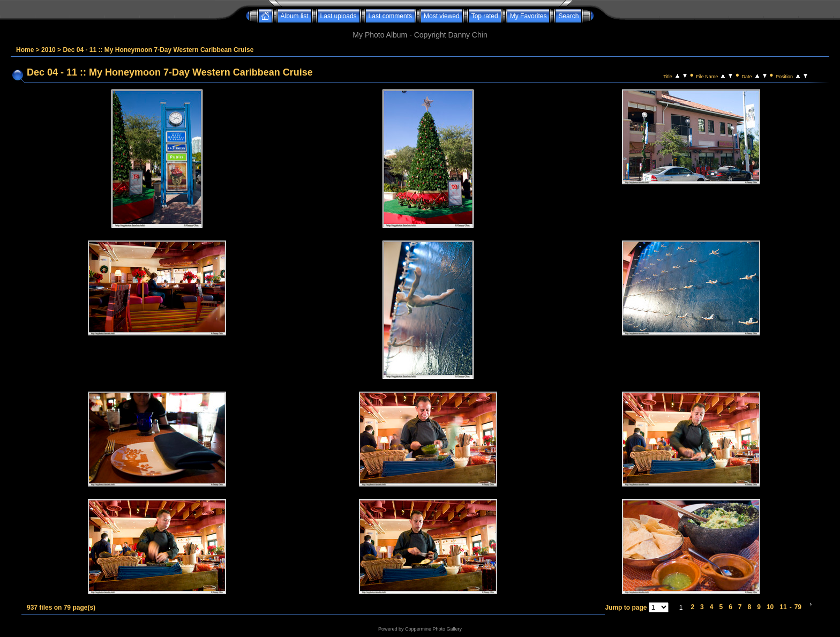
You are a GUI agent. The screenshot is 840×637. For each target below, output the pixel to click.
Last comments (390, 16)
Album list (295, 16)
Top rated (485, 16)
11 (783, 607)
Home (25, 50)
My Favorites (528, 16)
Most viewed (442, 16)
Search (568, 16)
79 (798, 607)
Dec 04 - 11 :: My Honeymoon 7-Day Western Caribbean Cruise (158, 50)
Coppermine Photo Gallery (433, 629)
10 (770, 607)
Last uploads (339, 16)
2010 (48, 50)
